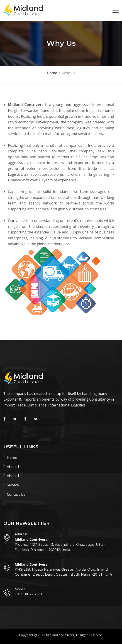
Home (12, 457)
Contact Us (16, 494)
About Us (15, 467)
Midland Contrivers (60, 635)
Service (13, 485)
